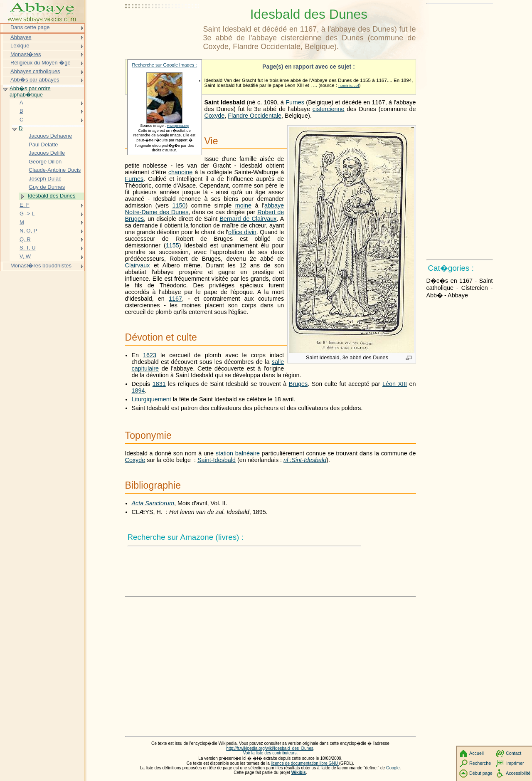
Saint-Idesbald (217, 460)
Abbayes (21, 37)
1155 (172, 245)
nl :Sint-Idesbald (305, 460)
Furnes (295, 102)
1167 (175, 299)
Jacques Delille (47, 153)
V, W (25, 256)
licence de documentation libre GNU (305, 763)
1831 (159, 384)
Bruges (298, 384)
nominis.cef (349, 85)
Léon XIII (395, 384)
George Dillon (45, 162)
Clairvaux (138, 265)
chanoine (180, 172)
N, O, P (28, 231)
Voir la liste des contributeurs (270, 753)
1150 (179, 205)
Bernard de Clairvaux (248, 219)
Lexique (20, 46)
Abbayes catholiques (35, 71)
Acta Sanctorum (153, 503)
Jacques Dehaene (50, 136)
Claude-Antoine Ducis (55, 170)
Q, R (25, 239)
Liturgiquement (151, 399)
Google (393, 768)
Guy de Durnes (47, 187)
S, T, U (28, 248)
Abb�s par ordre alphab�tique (30, 92)
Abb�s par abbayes (35, 80)
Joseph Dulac (45, 179)
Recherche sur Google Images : (165, 65)
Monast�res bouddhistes (41, 266)
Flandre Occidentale (255, 116)
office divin (242, 232)
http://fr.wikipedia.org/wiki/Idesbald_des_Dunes (270, 748)
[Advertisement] (163, 27)
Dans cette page (30, 27)
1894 (138, 390)
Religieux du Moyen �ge (41, 63)
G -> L (27, 214)
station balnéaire (238, 453)
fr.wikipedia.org (178, 126)
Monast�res (26, 54)
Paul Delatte (43, 145)
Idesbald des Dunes (52, 196)
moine (243, 205)
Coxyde (215, 116)
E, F (25, 205)
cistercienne (329, 109)
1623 (150, 355)
